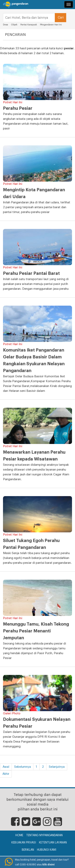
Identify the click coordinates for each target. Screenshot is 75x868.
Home (19, 835)
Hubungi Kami (47, 850)
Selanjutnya (57, 767)
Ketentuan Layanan (53, 843)
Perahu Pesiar (18, 108)
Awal (6, 767)
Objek (14, 25)
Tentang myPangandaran (44, 835)
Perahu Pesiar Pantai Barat (31, 273)
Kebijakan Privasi (24, 843)
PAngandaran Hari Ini (51, 25)
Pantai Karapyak (29, 25)
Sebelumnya (22, 767)
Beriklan (28, 850)
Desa (5, 25)
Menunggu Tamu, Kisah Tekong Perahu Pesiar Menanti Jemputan (36, 631)
